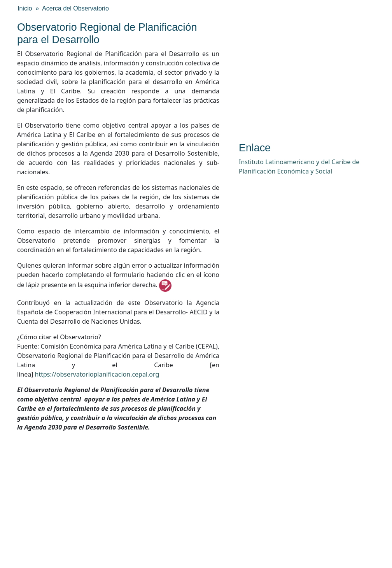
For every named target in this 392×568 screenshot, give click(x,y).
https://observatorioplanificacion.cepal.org (97, 374)
